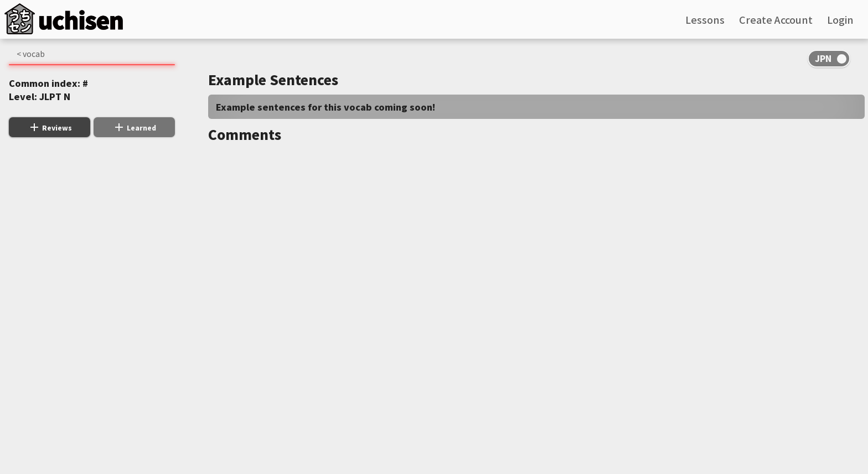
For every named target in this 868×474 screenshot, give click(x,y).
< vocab (31, 54)
